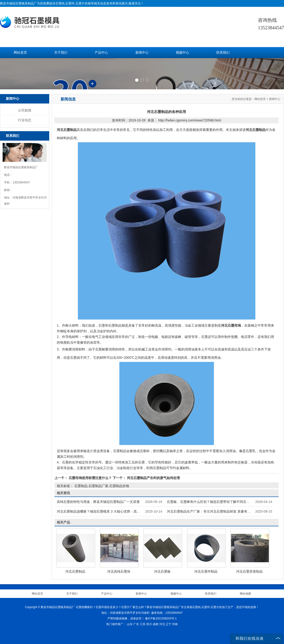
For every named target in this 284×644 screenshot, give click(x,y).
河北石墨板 (162, 571)
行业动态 (25, 120)
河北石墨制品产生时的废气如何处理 (153, 478)
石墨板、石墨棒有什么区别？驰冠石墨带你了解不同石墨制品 (212, 502)
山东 (130, 624)
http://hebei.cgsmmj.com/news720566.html (189, 120)
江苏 (143, 624)
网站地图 (245, 594)
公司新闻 (25, 110)
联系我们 (223, 53)
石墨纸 (60, 3)
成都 (155, 624)
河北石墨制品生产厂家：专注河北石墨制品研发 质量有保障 (210, 511)
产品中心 (101, 53)
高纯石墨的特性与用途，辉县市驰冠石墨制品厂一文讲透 (98, 502)
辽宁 (169, 624)
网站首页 (20, 53)
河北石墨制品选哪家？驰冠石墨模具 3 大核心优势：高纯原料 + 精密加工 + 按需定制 (119, 511)
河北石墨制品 (75, 571)
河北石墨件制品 (206, 571)
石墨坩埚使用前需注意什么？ (90, 478)
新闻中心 (142, 53)
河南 (175, 624)
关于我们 (61, 53)
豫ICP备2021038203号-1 (161, 618)
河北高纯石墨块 (119, 571)
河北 (162, 624)
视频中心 (182, 53)
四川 (149, 624)
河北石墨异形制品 (249, 571)
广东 (136, 624)
